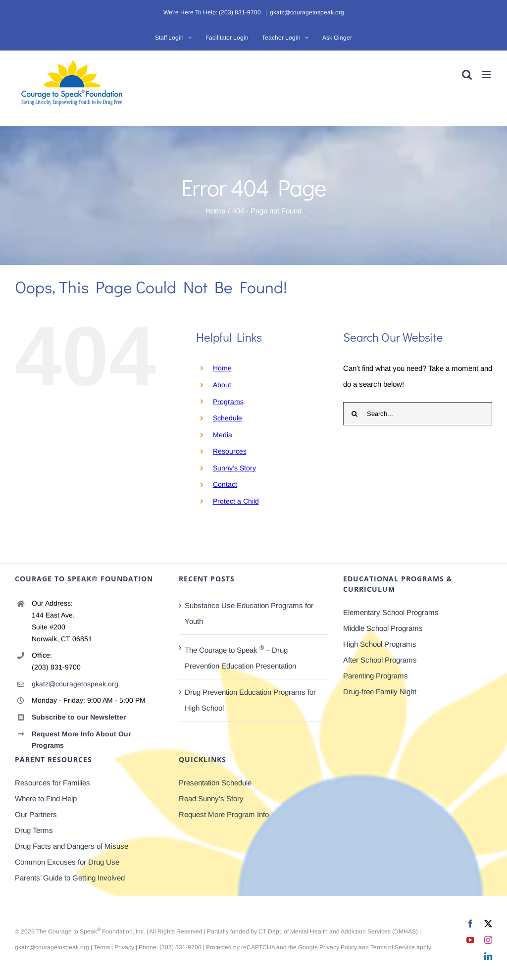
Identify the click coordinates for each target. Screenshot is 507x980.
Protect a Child (236, 501)
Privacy (124, 947)
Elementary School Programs (391, 612)
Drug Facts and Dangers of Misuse (72, 846)
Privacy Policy (338, 947)
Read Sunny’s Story (211, 799)
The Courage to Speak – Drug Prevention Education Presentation (240, 657)
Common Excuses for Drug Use (67, 862)
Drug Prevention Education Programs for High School (250, 700)
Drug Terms (34, 830)
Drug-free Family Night (380, 692)
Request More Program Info (224, 814)
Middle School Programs (383, 628)
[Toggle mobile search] (467, 75)
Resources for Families (52, 783)
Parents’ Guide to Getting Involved (70, 878)
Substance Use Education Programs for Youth (249, 613)
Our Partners (36, 814)
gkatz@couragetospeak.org (307, 12)
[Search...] (418, 414)
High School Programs (380, 644)
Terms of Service (393, 947)
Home (222, 368)
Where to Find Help (46, 799)
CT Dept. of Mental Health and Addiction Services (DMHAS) (338, 931)
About (222, 385)
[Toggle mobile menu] (487, 75)
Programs (228, 402)
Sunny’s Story (234, 468)
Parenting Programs (376, 676)
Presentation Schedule (215, 783)
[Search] (355, 414)
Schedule (228, 418)
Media (223, 435)
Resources (230, 451)
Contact (225, 484)
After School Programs (380, 660)
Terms (102, 947)
